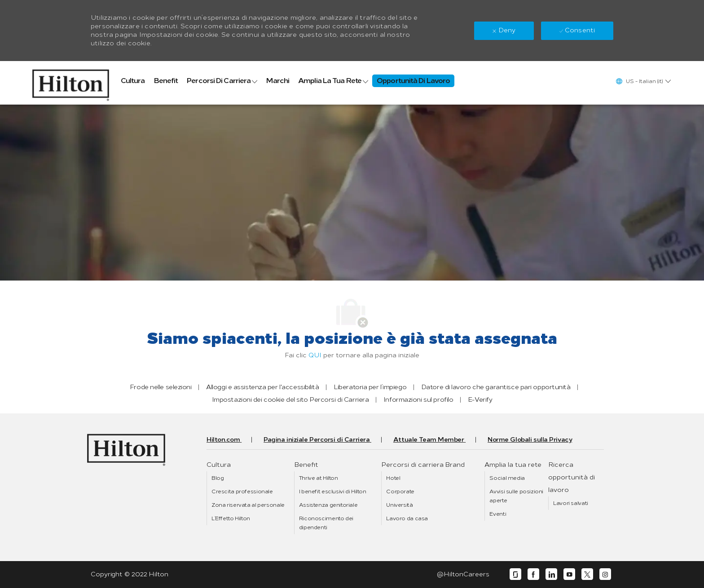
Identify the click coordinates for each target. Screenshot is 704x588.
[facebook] (533, 574)
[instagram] (605, 574)
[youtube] (569, 574)
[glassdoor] (515, 574)
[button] (643, 81)
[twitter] (587, 574)
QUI (315, 355)
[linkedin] (551, 574)
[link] (71, 83)
